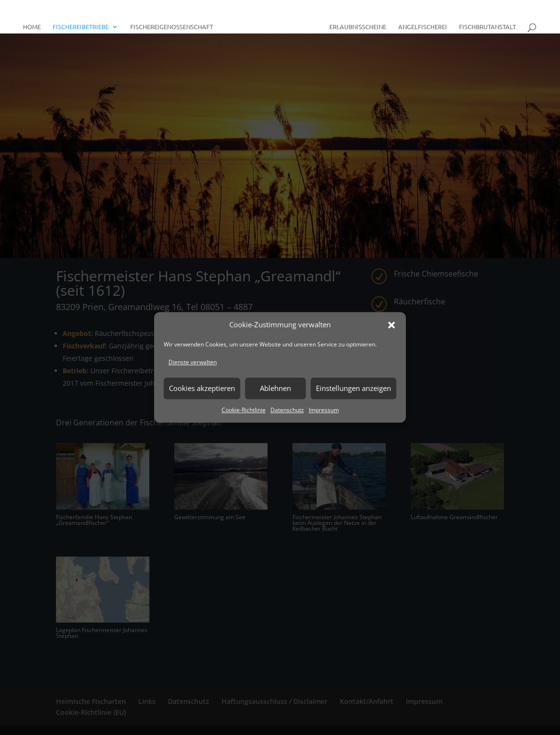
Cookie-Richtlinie (244, 410)
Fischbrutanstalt (484, 23)
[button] (392, 325)
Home (35, 23)
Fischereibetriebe (84, 23)
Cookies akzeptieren (202, 388)
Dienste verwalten (193, 362)
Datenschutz (287, 410)
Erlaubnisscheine (354, 23)
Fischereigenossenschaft (175, 23)
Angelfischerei (419, 23)
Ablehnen (275, 388)
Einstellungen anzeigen (353, 388)
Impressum (324, 410)
